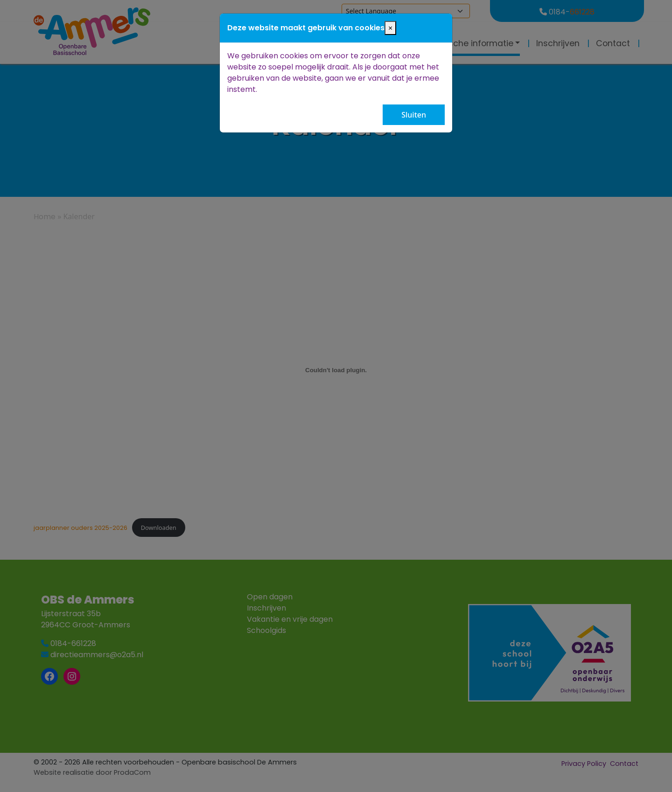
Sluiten (414, 115)
